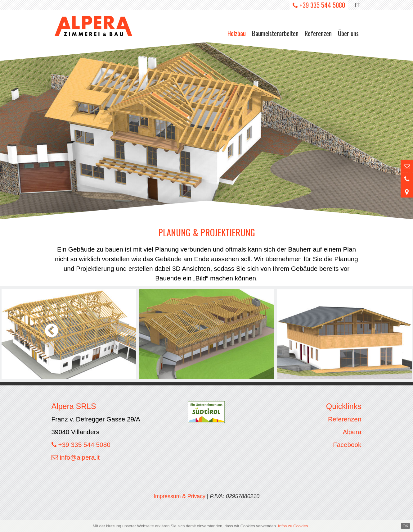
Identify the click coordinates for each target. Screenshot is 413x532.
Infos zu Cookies (293, 526)
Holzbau (237, 33)
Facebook (347, 445)
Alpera (352, 432)
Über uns (348, 33)
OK (405, 526)
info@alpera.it (80, 457)
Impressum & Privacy (180, 496)
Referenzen (318, 33)
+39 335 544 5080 (322, 5)
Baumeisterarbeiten (275, 33)
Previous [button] (52, 331)
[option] (206, 131)
